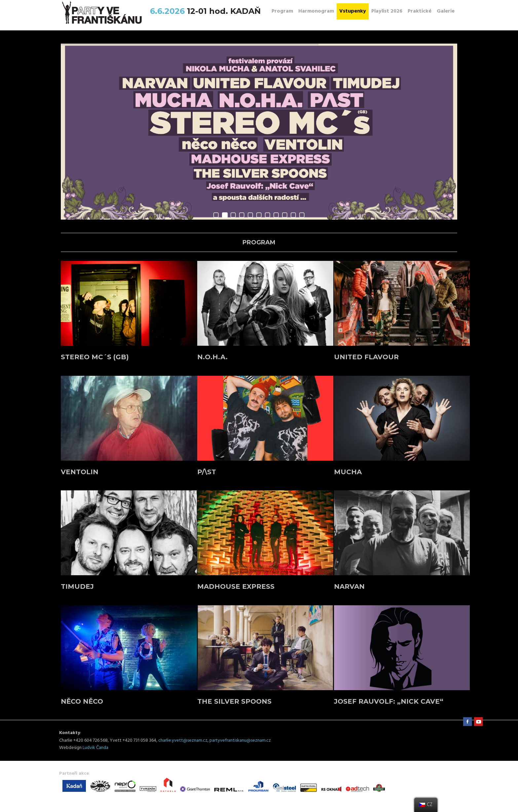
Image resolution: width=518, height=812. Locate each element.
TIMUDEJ (77, 586)
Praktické (420, 11)
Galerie (446, 11)
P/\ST (207, 472)
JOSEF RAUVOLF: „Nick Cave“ (389, 701)
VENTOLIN (80, 472)
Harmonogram (316, 11)
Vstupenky (353, 11)
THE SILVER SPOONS (234, 701)
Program (282, 11)
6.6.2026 (168, 11)
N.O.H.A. (212, 357)
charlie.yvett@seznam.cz (183, 741)
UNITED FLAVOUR (366, 357)
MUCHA (348, 472)
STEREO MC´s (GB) (95, 357)
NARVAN (349, 586)
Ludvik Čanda (95, 748)
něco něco (82, 701)
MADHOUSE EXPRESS (236, 586)
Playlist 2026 (387, 11)
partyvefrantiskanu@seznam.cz (240, 741)
